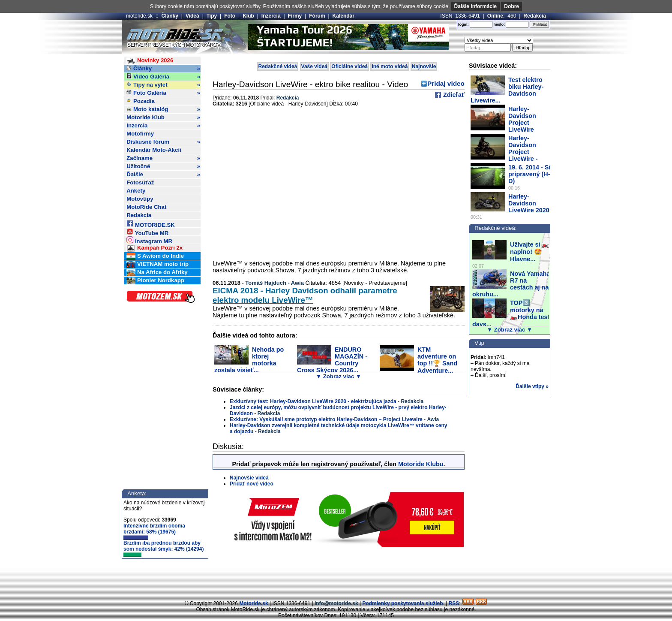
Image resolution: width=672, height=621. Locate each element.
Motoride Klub (163, 118)
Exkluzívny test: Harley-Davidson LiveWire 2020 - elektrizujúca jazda (313, 401)
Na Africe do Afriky (157, 273)
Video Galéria (163, 77)
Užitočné (163, 166)
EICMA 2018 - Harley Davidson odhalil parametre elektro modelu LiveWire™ (305, 295)
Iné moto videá (390, 66)
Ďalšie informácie (475, 6)
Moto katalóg (163, 109)
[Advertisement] (336, 580)
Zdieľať (453, 95)
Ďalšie (163, 175)
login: (463, 24)
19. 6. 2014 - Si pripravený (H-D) (529, 174)
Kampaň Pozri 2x (154, 248)
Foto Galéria (163, 93)
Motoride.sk (253, 603)
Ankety (136, 191)
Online (495, 16)
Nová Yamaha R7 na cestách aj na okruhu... (511, 284)
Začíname (163, 158)
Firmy (295, 16)
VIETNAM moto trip (157, 264)
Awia (433, 419)
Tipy (212, 16)
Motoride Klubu (421, 464)
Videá (192, 16)
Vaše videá (314, 66)
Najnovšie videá (249, 478)
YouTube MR (147, 232)
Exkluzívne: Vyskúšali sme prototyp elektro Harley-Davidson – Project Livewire (326, 419)
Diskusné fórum (163, 142)
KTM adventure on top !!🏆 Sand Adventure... (437, 360)
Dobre (511, 6)
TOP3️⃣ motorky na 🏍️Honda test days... (511, 314)
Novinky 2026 (150, 61)
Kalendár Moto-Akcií (154, 150)
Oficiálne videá (349, 66)
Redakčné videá (278, 66)
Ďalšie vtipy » (532, 386)
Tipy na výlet (163, 85)
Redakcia (535, 16)
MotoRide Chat (146, 207)
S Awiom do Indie (155, 256)
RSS (454, 603)
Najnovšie (424, 66)
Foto (230, 16)
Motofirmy (140, 134)
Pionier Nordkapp (155, 281)
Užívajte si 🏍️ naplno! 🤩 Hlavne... (530, 252)
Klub (248, 16)
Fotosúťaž (140, 182)
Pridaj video (446, 83)
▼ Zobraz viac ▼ (339, 376)
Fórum (317, 16)
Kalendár (343, 16)
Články (170, 16)
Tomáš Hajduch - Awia (274, 283)
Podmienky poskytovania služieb (402, 603)
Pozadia (141, 101)
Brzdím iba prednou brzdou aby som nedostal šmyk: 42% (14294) (163, 549)
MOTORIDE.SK (150, 224)
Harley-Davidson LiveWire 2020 (529, 203)
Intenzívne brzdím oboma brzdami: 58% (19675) (154, 531)
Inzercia (271, 16)
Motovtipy (140, 199)
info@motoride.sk (336, 603)
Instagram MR (149, 240)
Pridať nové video (252, 484)
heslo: (499, 24)
